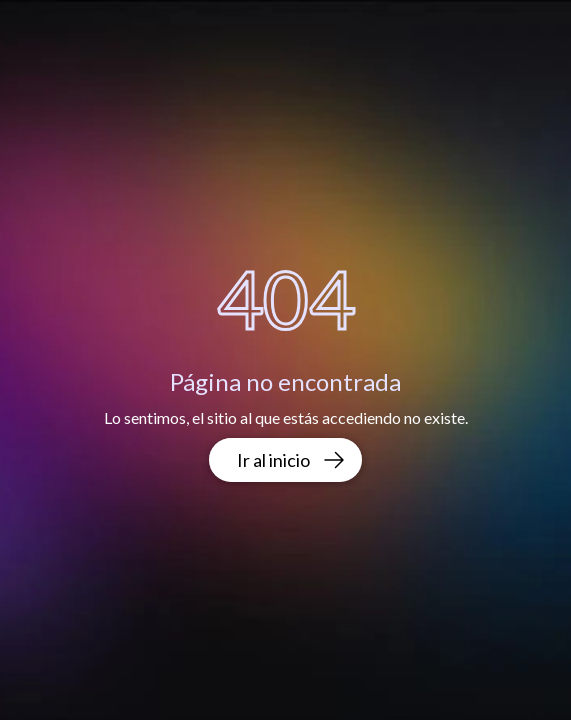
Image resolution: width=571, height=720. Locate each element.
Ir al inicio (291, 460)
